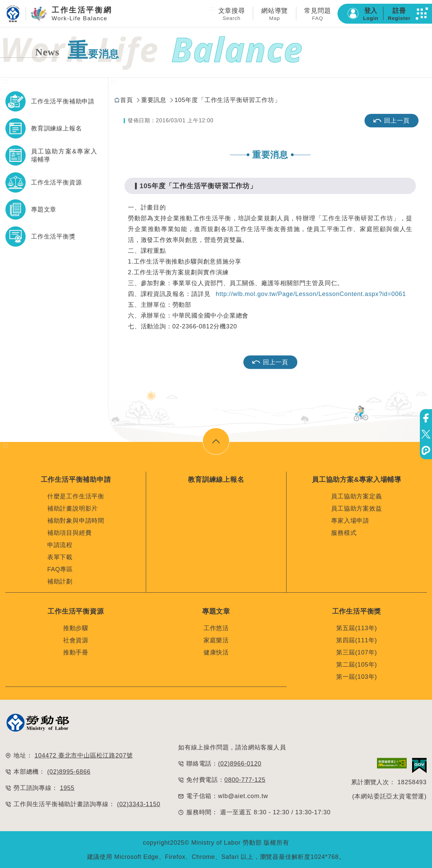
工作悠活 (216, 627)
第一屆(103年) (357, 676)
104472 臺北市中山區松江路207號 (84, 754)
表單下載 (60, 557)
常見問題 (317, 14)
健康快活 (216, 651)
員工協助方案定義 (356, 496)
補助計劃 (60, 581)
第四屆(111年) (357, 639)
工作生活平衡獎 (53, 237)
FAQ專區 (60, 569)
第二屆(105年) (357, 664)
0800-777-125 (245, 779)
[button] (422, 14)
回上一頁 (391, 121)
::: (212, 8)
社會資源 (76, 639)
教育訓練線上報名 (56, 128)
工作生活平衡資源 (56, 182)
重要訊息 (154, 100)
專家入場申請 (350, 521)
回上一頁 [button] (270, 362)
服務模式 (344, 533)
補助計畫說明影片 (73, 509)
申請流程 (60, 545)
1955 (67, 787)
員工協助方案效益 (356, 509)
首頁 (127, 100)
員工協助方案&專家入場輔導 (64, 155)
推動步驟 (76, 627)
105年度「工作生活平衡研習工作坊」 (227, 100)
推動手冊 (76, 651)
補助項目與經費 (70, 533)
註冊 (399, 14)
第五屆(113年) (357, 627)
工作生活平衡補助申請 (63, 101)
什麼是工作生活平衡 (76, 496)
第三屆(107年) (357, 651)
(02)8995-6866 (69, 771)
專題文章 (44, 209)
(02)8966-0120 (240, 763)
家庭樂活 (216, 639)
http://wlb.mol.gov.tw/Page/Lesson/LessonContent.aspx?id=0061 (311, 294)
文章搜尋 (232, 14)
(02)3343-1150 (139, 803)
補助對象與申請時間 (76, 521)
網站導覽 (275, 14)
